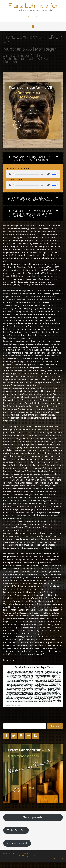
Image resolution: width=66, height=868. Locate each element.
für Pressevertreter (39, 856)
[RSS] (36, 736)
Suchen (55, 726)
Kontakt (58, 856)
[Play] (10, 174)
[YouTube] (21, 736)
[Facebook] (6, 736)
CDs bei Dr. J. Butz (16, 830)
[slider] (26, 174)
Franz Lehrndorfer (33, 5)
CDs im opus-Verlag (33, 817)
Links (51, 856)
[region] (33, 774)
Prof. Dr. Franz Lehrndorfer (19, 853)
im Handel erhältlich (17, 843)
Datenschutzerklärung (20, 856)
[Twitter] (14, 736)
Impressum (58, 858)
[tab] (33, 158)
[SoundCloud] (28, 736)
